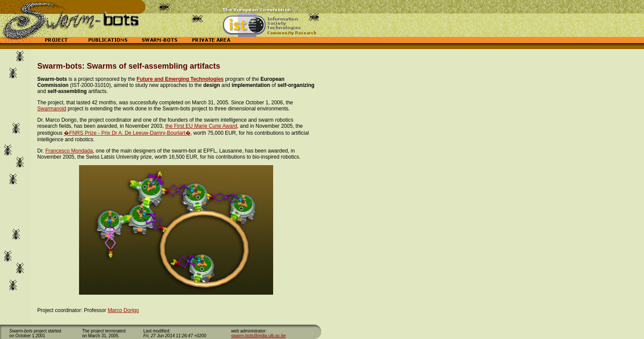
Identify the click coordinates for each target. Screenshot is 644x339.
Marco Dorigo (123, 310)
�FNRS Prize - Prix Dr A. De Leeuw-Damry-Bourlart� (127, 133)
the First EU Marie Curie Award (201, 126)
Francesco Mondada (69, 151)
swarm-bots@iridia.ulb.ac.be (258, 336)
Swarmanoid (52, 109)
